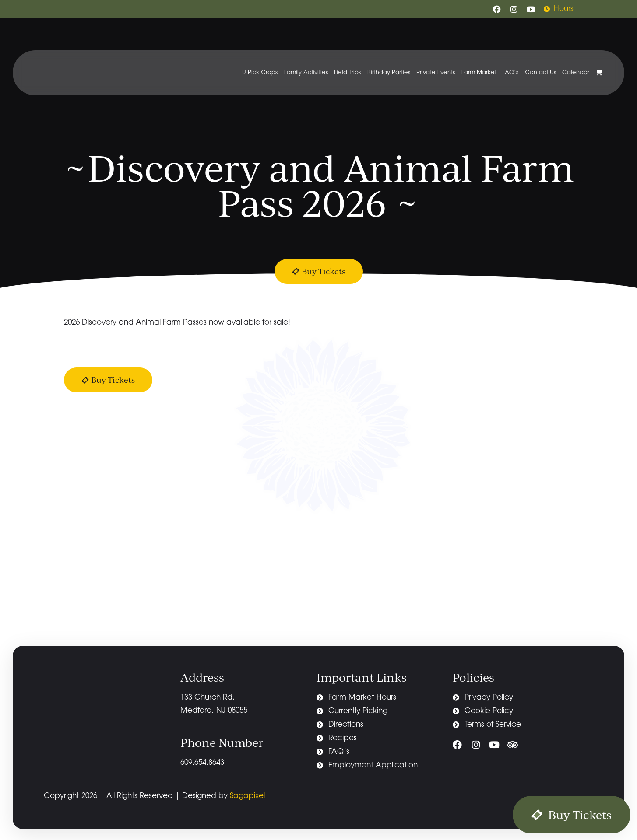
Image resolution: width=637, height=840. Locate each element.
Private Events (436, 73)
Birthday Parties (389, 73)
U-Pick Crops (260, 73)
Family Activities (306, 73)
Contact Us (540, 73)
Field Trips (347, 73)
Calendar (576, 73)
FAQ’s (510, 73)
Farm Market (479, 73)
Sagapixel (247, 796)
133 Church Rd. (209, 698)
